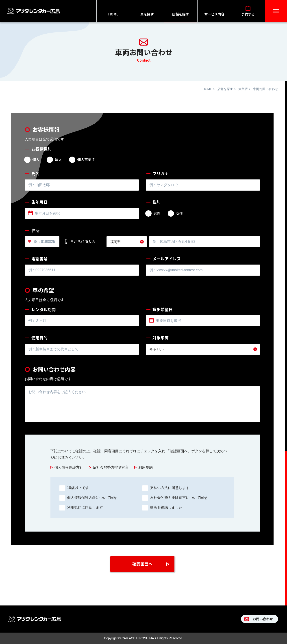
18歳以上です (78, 488)
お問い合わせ (263, 619)
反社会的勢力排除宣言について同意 (179, 498)
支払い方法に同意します (170, 488)
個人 (36, 160)
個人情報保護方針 (69, 467)
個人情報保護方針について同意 (92, 498)
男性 (157, 213)
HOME (113, 14)
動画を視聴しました (166, 507)
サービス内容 (214, 14)
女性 (179, 213)
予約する (248, 14)
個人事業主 (86, 160)
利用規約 (146, 467)
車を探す (147, 14)
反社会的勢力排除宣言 (111, 467)
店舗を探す (181, 14)
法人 (58, 160)
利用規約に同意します (85, 507)
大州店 (243, 89)
